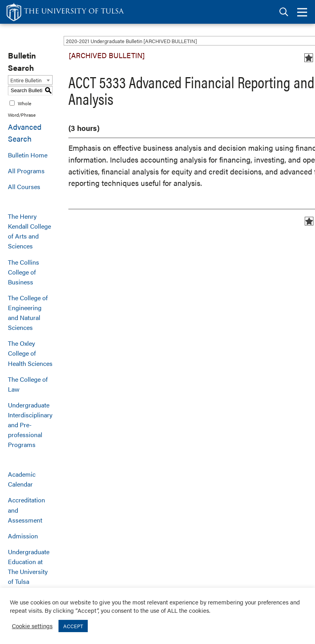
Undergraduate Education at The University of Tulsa (29, 566)
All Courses (24, 187)
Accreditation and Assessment (26, 510)
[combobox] (30, 80)
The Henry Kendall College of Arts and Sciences (29, 231)
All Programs (26, 171)
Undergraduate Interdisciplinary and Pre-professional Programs (30, 425)
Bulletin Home (28, 155)
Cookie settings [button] (32, 626)
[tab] (284, 12)
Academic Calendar (22, 479)
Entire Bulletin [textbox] (26, 80)
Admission (23, 536)
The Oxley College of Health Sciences (30, 353)
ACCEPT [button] (73, 626)
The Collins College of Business (24, 272)
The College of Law (28, 384)
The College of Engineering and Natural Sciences (28, 313)
